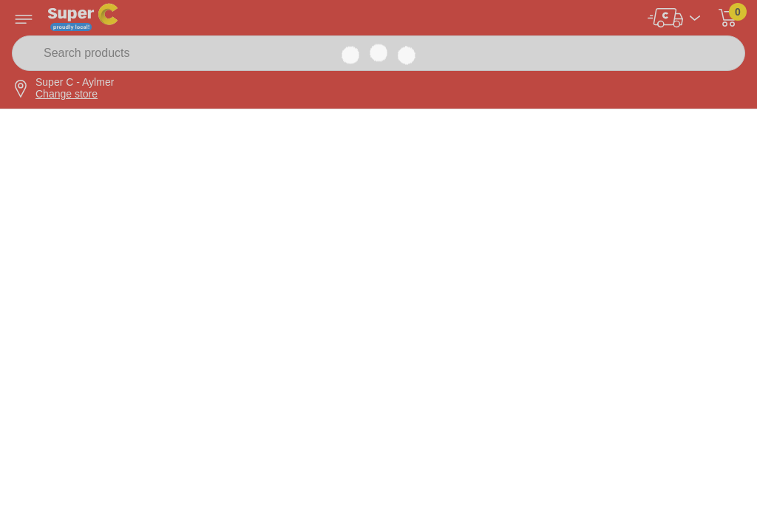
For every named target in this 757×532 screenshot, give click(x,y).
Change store (67, 94)
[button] (727, 18)
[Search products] (378, 53)
